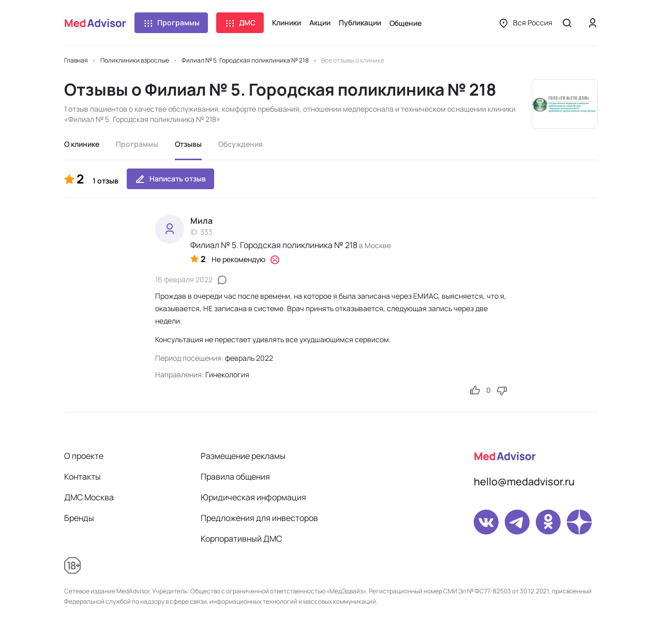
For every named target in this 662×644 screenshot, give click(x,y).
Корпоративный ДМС (241, 539)
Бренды (79, 518)
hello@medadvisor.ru (524, 481)
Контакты (82, 477)
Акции (320, 22)
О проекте (84, 456)
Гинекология (227, 374)
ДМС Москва (89, 497)
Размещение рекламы (243, 456)
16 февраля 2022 (184, 279)
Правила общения (235, 477)
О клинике (82, 144)
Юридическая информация (253, 497)
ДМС (240, 23)
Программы (171, 23)
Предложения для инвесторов (259, 518)
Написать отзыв (170, 179)
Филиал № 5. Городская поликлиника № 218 (274, 245)
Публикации (360, 22)
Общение (405, 23)
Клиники (287, 22)
